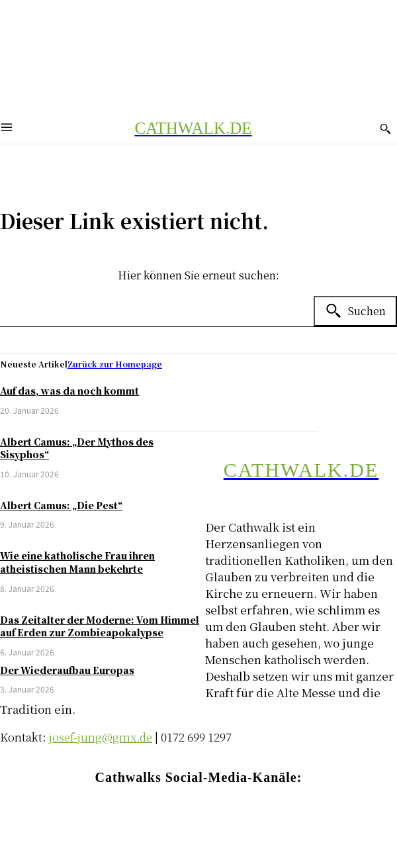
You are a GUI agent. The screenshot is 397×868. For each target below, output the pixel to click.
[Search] (355, 311)
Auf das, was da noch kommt (69, 391)
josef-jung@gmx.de (101, 737)
